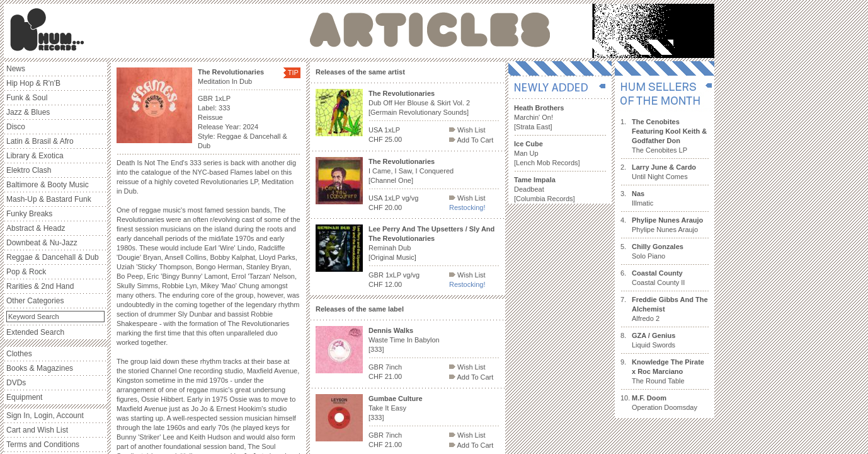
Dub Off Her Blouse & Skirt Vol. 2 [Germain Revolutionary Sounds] (419, 103)
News (16, 69)
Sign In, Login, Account (45, 416)
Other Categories (35, 301)
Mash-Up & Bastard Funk (49, 199)
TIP (293, 73)
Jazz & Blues (28, 112)
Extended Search (35, 332)
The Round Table (668, 371)
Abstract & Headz (36, 228)
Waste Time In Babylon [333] (404, 340)
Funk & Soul (27, 98)
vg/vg (410, 198)
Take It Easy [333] (396, 408)
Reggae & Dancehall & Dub (53, 257)
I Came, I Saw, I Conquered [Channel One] (411, 171)
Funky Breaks (29, 214)
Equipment (24, 397)
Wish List (467, 130)
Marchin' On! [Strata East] (539, 117)
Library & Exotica (35, 156)
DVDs (16, 383)
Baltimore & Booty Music (48, 185)
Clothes (19, 354)
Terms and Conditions (43, 445)
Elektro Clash (29, 170)
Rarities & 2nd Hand (40, 286)
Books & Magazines (40, 368)
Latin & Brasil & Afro (40, 141)
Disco (16, 127)
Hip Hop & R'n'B (33, 83)
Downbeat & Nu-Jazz (42, 243)
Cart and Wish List (37, 430)
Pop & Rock (26, 272)
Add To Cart (471, 140)
